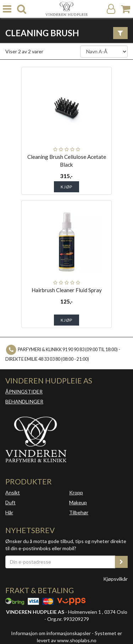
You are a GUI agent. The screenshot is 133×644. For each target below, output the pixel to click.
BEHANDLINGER (24, 401)
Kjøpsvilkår (115, 579)
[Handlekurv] (126, 9)
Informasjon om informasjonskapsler (51, 633)
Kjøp (66, 187)
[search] (22, 9)
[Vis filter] (120, 33)
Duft (10, 502)
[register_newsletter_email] (121, 562)
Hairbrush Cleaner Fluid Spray (67, 290)
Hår (9, 512)
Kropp (76, 492)
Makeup (78, 502)
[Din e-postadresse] (60, 562)
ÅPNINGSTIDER (24, 391)
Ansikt (13, 492)
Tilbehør (79, 512)
